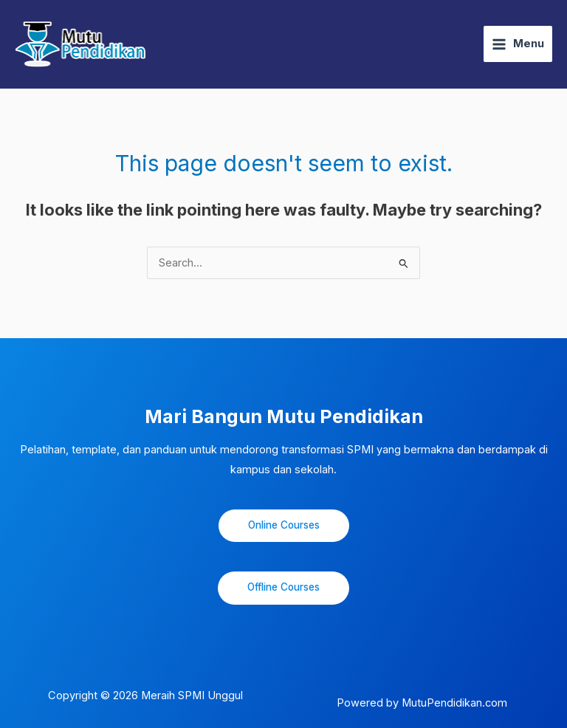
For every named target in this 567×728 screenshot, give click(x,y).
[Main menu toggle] (518, 44)
